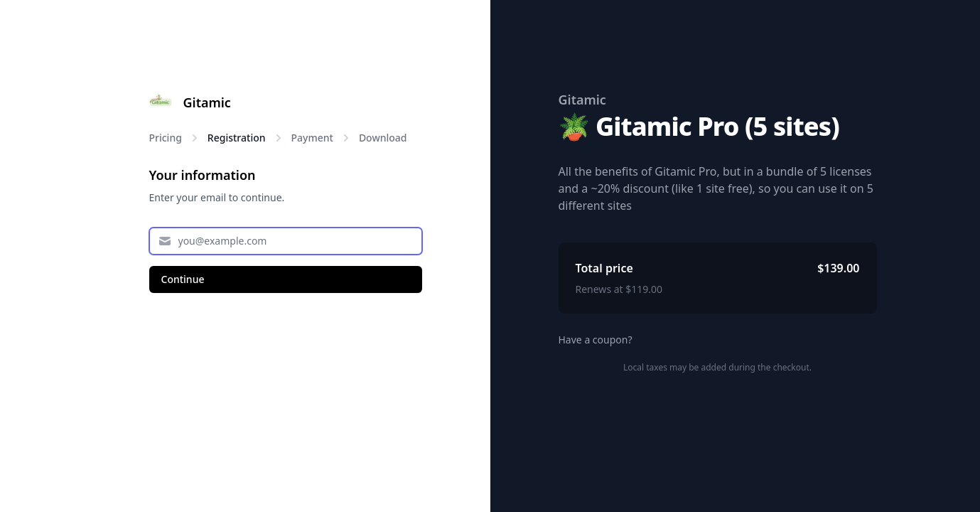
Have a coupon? (596, 340)
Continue (183, 279)
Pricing (166, 138)
